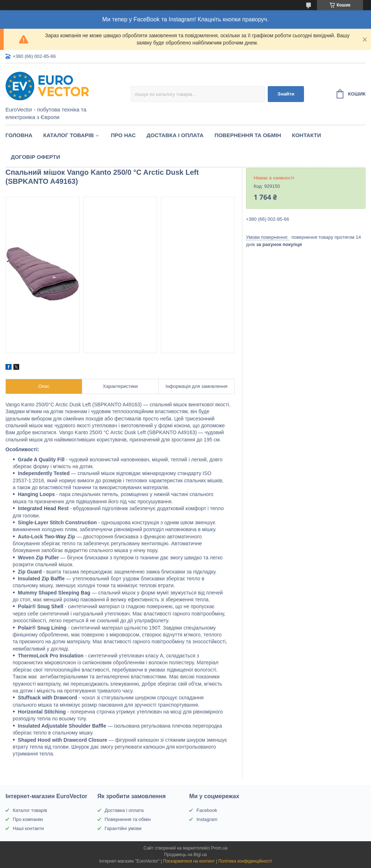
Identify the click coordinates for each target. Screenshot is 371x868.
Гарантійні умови (123, 828)
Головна (19, 135)
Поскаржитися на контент (189, 861)
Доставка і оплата (175, 135)
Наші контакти (28, 828)
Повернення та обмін (248, 135)
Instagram (207, 819)
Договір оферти (36, 157)
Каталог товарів (68, 135)
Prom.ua (219, 848)
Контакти (307, 135)
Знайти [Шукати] (286, 94)
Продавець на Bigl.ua (185, 855)
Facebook (207, 810)
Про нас (123, 135)
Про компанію (28, 819)
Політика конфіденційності (245, 861)
